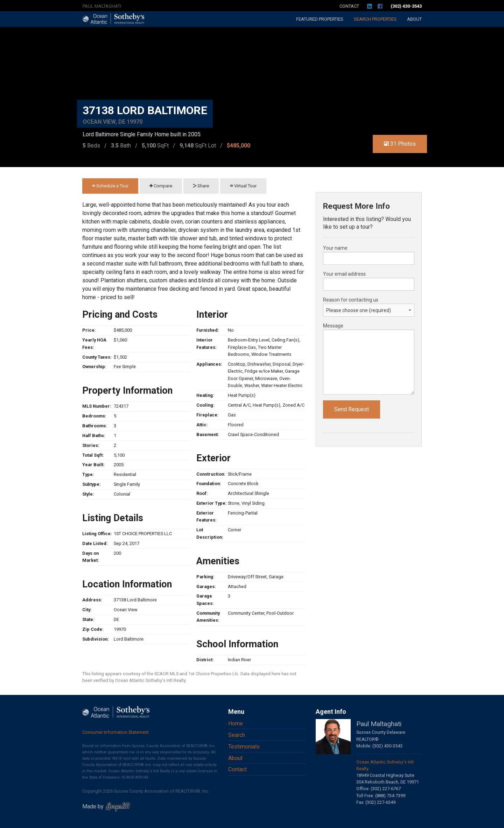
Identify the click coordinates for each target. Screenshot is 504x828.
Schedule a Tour (110, 186)
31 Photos (400, 144)
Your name (335, 248)
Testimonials (244, 747)
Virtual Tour (243, 186)
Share (201, 186)
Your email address (344, 274)
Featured (320, 19)
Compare (161, 186)
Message (333, 326)
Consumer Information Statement (115, 732)
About (414, 19)
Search (375, 19)
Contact (349, 6)
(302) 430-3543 (406, 6)
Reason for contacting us (351, 300)
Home (236, 723)
